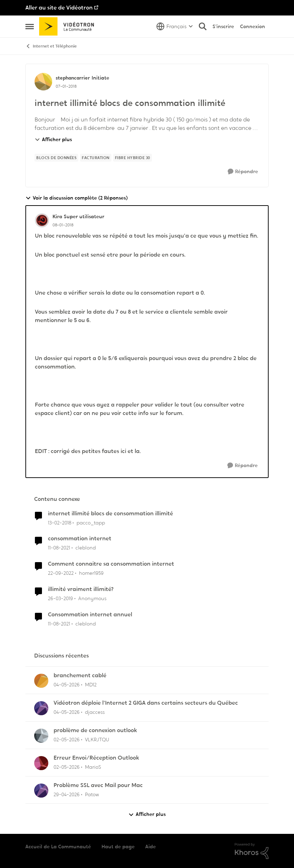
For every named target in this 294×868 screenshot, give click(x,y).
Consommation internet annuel (90, 615)
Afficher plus (53, 139)
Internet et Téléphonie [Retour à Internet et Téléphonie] (51, 46)
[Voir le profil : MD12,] (41, 681)
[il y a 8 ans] (60, 523)
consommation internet (80, 539)
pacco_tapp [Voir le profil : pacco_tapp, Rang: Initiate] (91, 522)
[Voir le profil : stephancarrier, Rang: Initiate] (43, 82)
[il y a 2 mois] (67, 685)
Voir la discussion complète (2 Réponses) (76, 198)
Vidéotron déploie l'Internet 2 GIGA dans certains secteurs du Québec (146, 703)
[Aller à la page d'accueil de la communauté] (69, 26)
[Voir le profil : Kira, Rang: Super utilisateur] (42, 220)
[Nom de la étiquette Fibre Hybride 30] (133, 158)
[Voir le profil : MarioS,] (41, 763)
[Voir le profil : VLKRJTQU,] (41, 736)
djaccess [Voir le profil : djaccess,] (95, 712)
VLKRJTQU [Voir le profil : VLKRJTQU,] (97, 740)
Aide (151, 847)
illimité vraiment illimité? (81, 589)
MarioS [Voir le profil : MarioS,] (93, 767)
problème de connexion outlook (95, 730)
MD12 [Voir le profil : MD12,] (91, 685)
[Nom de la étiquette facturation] (96, 158)
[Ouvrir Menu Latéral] (30, 26)
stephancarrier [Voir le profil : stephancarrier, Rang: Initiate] (73, 78)
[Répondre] (243, 172)
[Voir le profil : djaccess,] (41, 708)
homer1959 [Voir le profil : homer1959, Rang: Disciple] (91, 573)
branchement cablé (80, 675)
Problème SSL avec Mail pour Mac (98, 785)
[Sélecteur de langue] (175, 26)
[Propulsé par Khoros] (252, 851)
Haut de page (118, 847)
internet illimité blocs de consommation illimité (111, 514)
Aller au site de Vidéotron (59, 8)
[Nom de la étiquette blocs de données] (56, 158)
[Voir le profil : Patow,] (41, 791)
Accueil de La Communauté (58, 847)
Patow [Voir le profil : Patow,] (92, 794)
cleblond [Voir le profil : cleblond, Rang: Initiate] (86, 548)
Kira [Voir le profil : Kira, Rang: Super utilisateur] (57, 216)
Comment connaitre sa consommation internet (111, 564)
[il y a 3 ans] (61, 573)
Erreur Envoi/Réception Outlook (96, 758)
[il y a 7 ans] (60, 599)
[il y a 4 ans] (59, 548)
